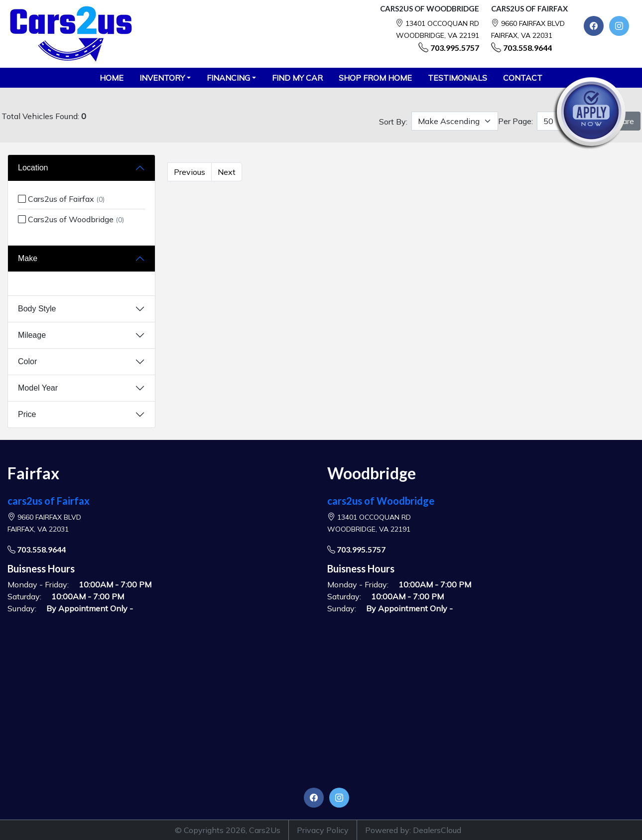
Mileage (32, 335)
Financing (228, 78)
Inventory (162, 78)
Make (28, 258)
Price (27, 414)
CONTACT (523, 78)
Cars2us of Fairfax (61, 199)
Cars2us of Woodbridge (71, 219)
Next (227, 172)
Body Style (37, 309)
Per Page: (515, 121)
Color (27, 361)
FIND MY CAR (297, 78)
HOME (112, 78)
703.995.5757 (455, 48)
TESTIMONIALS (457, 78)
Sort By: (393, 122)
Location (33, 168)
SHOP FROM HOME (375, 78)
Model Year (38, 388)
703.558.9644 (527, 48)
